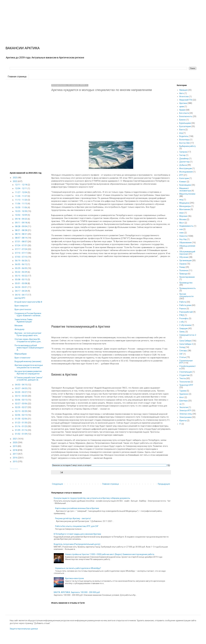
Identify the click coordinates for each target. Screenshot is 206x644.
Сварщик (183, 328)
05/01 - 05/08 (21, 283)
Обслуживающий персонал (187, 253)
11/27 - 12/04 (21, 192)
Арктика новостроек (75, 578)
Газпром (183, 152)
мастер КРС (20, 298)
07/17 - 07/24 (21, 249)
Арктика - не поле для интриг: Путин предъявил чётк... (28, 334)
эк (180, 404)
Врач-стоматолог (23, 358)
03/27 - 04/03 (21, 388)
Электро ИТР (185, 411)
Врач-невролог (22, 306)
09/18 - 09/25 (21, 219)
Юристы (183, 421)
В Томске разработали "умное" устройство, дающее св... (29, 379)
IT (180, 424)
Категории (184, 178)
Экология (184, 407)
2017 (15, 454)
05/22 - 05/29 (21, 272)
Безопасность (186, 116)
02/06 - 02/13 (21, 415)
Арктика (183, 103)
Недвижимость (186, 226)
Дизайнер (184, 159)
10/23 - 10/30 (21, 211)
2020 (15, 442)
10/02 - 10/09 (21, 215)
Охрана (183, 264)
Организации (185, 260)
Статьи (183, 357)
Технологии (185, 382)
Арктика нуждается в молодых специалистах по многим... (29, 366)
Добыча (183, 165)
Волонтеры (184, 140)
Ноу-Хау (183, 239)
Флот (182, 397)
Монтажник (185, 209)
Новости (183, 236)
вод (181, 133)
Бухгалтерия (185, 126)
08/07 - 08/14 (21, 238)
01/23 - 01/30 (21, 423)
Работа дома (185, 305)
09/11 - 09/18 (21, 223)
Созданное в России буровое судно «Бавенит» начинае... (28, 314)
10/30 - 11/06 (21, 207)
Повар (182, 267)
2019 (15, 446)
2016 (15, 458)
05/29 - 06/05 (21, 268)
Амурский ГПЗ (186, 100)
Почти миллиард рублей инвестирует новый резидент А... (29, 348)
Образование (186, 243)
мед (181, 200)
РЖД (182, 315)
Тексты (183, 378)
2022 (15, 181)
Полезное (184, 270)
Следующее (58, 484)
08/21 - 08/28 (21, 230)
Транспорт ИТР (186, 385)
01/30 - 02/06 (21, 419)
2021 (15, 439)
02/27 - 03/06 (21, 404)
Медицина (184, 203)
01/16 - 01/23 (21, 426)
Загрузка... (14, 469)
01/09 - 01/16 (21, 430)
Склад (182, 347)
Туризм (183, 391)
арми (182, 107)
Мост (182, 223)
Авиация (183, 90)
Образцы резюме (187, 246)
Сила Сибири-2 (186, 344)
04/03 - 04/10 (21, 385)
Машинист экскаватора (185, 189)
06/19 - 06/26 (21, 261)
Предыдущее (164, 484)
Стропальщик (186, 372)
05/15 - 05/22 (21, 276)
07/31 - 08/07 (21, 242)
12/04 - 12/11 (21, 188)
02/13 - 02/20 (21, 411)
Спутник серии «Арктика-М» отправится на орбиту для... (28, 340)
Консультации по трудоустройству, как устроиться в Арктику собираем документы (92, 498)
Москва (183, 219)
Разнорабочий (186, 312)
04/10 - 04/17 (21, 295)
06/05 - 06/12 (21, 264)
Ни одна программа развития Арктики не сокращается (28, 372)
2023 (15, 178)
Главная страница (17, 77)
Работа (183, 302)
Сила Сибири (185, 341)
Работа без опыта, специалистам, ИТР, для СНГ (77, 526)
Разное (183, 309)
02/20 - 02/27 (21, 407)
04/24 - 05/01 (21, 287)
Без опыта (184, 113)
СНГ (181, 354)
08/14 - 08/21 (21, 234)
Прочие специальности (186, 295)
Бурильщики (185, 123)
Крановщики (185, 185)
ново (182, 233)
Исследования (186, 172)
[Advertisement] (83, 19)
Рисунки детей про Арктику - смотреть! (73, 518)
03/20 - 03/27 (21, 392)
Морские (183, 216)
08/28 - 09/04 (21, 226)
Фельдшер (20, 329)
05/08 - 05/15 (21, 280)
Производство (186, 283)
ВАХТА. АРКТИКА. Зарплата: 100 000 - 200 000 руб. (77, 592)
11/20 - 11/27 (21, 196)
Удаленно (184, 394)
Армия (182, 110)
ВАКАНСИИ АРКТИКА (23, 48)
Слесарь (183, 351)
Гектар (182, 155)
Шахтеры (183, 401)
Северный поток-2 (188, 335)
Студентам (184, 375)
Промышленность (188, 288)
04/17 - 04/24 (21, 291)
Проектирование (187, 277)
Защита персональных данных (24, 629)
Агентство (184, 97)
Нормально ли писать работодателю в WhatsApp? (78, 568)
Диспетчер (184, 162)
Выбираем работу (188, 146)
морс (182, 213)
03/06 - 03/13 (21, 400)
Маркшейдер (21, 354)
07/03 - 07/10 (21, 257)
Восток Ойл (185, 143)
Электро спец (186, 414)
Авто (182, 93)
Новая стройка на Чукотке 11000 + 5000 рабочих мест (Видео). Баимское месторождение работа (110, 554)
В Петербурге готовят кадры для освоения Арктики (77, 534)
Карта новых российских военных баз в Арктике (77, 508)
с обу (182, 322)
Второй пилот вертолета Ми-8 (28, 302)
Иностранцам (186, 168)
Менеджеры (185, 206)
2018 (15, 450)
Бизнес (183, 120)
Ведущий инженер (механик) (28, 361)
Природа (183, 274)
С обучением (185, 325)
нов (181, 229)
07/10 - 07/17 (21, 253)
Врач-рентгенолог (23, 309)
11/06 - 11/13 (21, 204)
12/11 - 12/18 (21, 185)
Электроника (185, 417)
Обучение (184, 257)
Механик (19, 326)
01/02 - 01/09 (21, 434)
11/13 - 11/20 (21, 200)
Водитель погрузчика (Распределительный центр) (77, 544)
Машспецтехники (187, 194)
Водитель (184, 136)
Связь (182, 332)
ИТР (181, 175)
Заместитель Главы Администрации (23, 321)
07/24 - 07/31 (21, 245)
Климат (183, 182)
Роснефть (184, 318)
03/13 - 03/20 (21, 396)
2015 (15, 462)
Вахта (182, 130)
